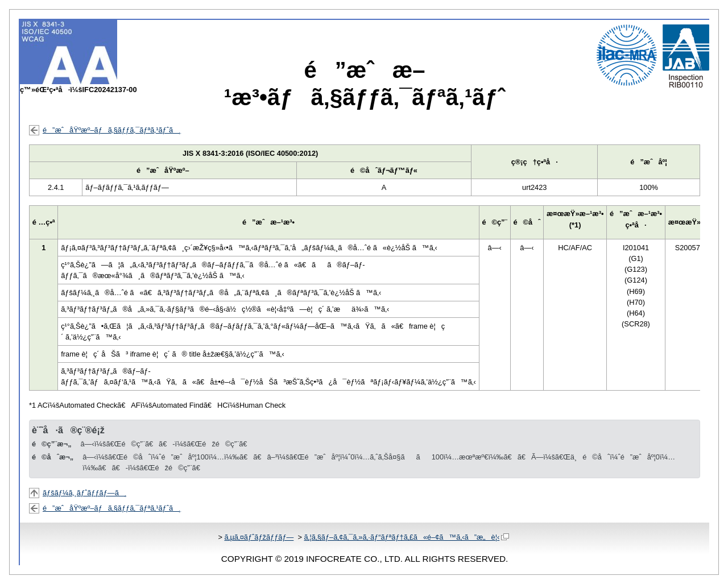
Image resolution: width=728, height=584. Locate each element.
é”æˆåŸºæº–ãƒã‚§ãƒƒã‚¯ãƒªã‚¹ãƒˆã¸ (112, 130)
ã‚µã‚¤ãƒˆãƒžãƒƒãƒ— (259, 537)
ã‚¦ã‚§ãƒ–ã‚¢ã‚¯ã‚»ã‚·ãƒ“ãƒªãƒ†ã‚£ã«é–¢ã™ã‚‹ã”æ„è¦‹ (406, 537)
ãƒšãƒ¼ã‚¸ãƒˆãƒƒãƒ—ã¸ (85, 493)
